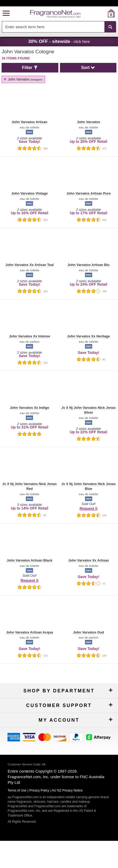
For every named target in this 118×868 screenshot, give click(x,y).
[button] (6, 13)
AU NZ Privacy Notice (67, 790)
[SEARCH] (110, 27)
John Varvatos (23, 79)
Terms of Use (17, 790)
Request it (89, 508)
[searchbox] (53, 27)
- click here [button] (59, 41)
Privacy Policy (39, 790)
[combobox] (59, 27)
